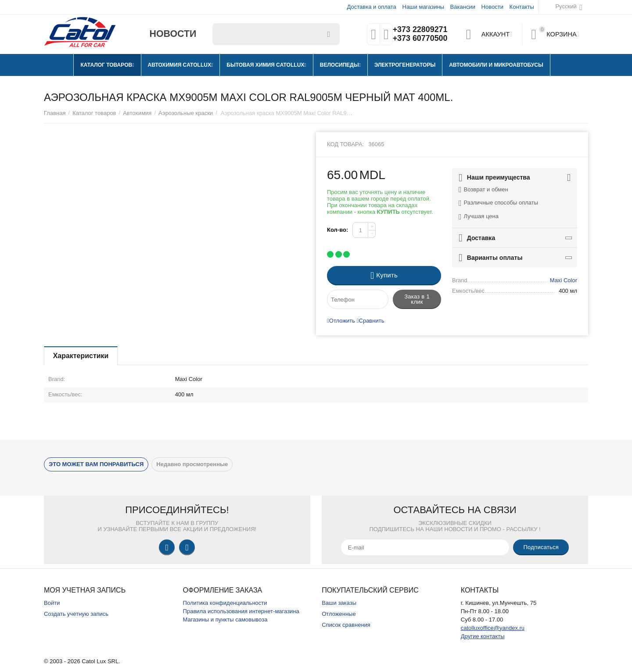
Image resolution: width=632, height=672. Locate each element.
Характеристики (81, 356)
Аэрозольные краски (186, 113)
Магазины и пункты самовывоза (225, 620)
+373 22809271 (420, 30)
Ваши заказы (339, 603)
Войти (52, 603)
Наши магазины (423, 7)
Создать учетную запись (76, 614)
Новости (492, 7)
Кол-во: (338, 230)
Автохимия (137, 113)
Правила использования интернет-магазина (241, 611)
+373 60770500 (420, 39)
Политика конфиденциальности (225, 603)
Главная (55, 113)
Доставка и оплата (372, 7)
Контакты (522, 7)
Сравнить (371, 321)
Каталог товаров (94, 113)
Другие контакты (483, 636)
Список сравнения (346, 625)
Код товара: (345, 144)
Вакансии (463, 7)
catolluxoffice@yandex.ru (493, 628)
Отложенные (339, 614)
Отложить (341, 321)
